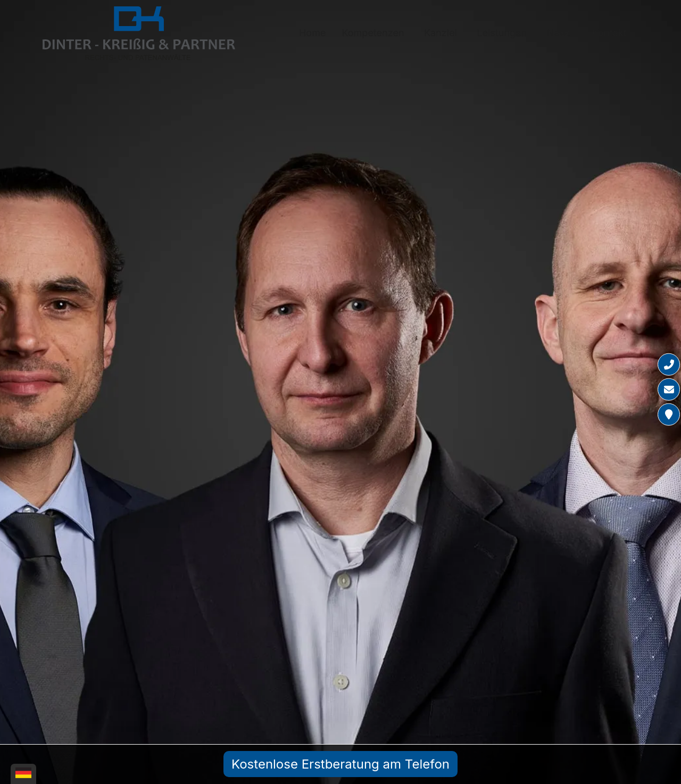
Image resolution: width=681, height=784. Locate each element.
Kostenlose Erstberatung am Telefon (340, 764)
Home (312, 33)
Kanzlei (441, 33)
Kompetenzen (373, 33)
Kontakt (609, 33)
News (560, 33)
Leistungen (502, 33)
